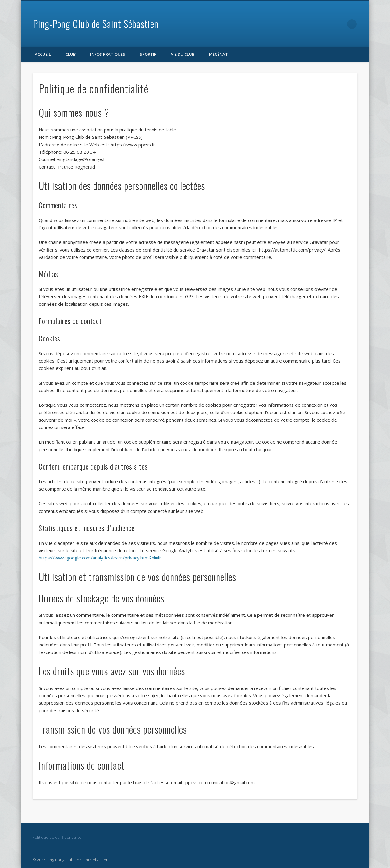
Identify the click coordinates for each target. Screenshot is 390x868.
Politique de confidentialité (57, 837)
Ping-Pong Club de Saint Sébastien (96, 24)
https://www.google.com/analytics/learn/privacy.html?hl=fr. (100, 558)
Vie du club (183, 54)
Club (71, 54)
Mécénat (218, 54)
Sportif (148, 54)
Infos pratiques (108, 54)
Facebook (339, 24)
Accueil (43, 54)
